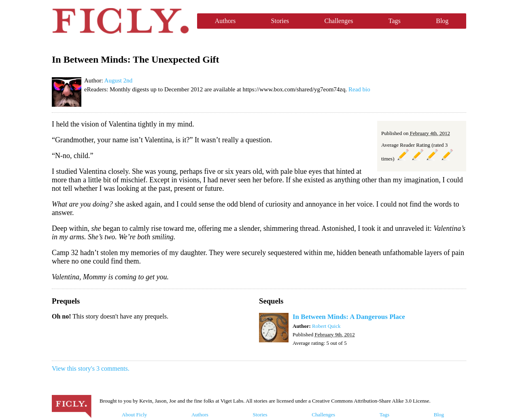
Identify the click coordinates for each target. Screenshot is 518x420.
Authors (225, 21)
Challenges (339, 21)
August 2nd (119, 80)
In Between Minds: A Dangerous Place (349, 317)
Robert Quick (326, 326)
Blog (442, 21)
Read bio (359, 89)
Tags (395, 21)
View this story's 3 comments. (91, 368)
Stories (280, 21)
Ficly (120, 21)
